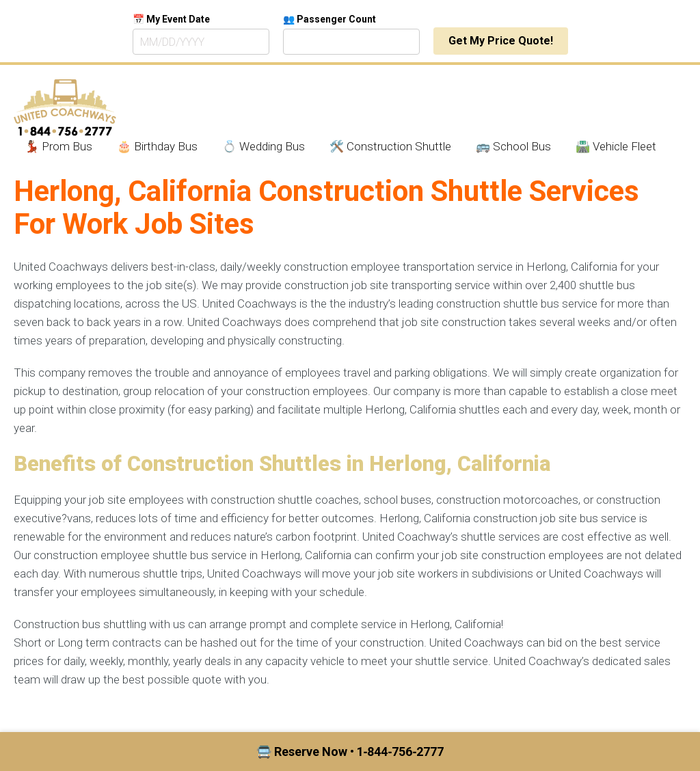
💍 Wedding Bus (264, 146)
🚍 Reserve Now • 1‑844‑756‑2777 (350, 752)
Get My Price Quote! (501, 41)
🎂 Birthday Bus (157, 146)
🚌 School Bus (513, 146)
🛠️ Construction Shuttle (390, 146)
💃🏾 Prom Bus (58, 146)
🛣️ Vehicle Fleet (616, 146)
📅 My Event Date (171, 19)
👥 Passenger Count (329, 19)
